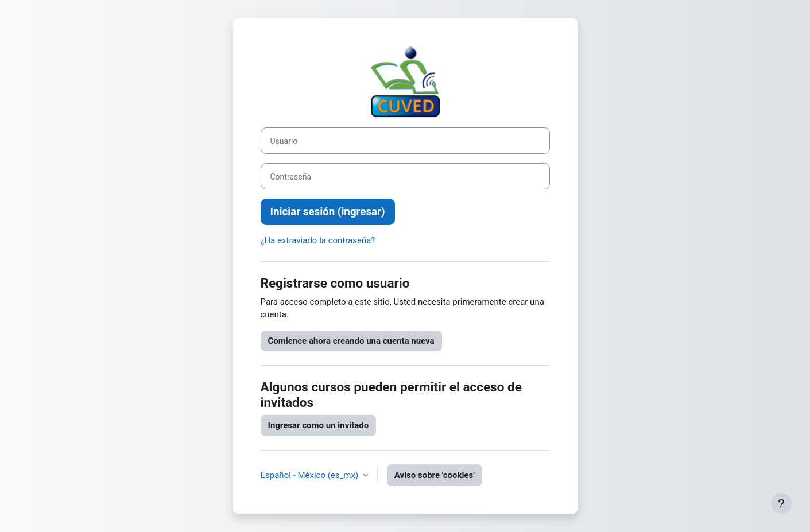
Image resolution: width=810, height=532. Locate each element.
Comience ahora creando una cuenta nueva (351, 341)
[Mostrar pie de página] (781, 503)
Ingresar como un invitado (319, 425)
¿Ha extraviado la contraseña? (318, 240)
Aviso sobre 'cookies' (435, 475)
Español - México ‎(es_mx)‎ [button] (311, 475)
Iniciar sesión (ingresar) (328, 212)
